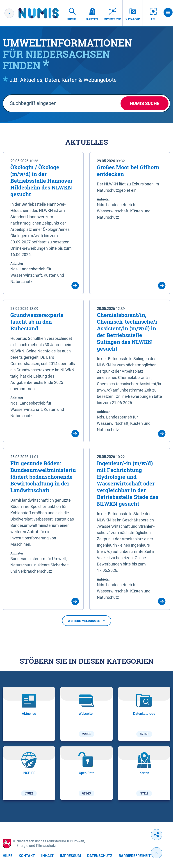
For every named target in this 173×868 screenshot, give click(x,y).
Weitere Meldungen (87, 621)
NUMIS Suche (145, 103)
